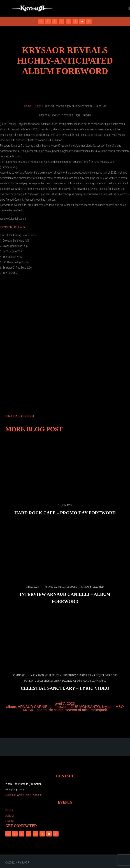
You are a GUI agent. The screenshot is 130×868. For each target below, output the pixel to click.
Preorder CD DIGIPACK (12, 227)
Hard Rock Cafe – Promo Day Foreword (65, 513)
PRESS (9, 810)
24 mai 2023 (33, 587)
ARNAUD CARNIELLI (55, 587)
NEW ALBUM (74, 681)
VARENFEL (101, 681)
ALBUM (10, 816)
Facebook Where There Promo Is (23, 795)
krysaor (108, 707)
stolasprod (97, 587)
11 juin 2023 (65, 505)
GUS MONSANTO (85, 707)
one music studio (50, 710)
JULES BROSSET (45, 681)
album (11, 707)
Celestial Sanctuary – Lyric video (65, 688)
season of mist (77, 710)
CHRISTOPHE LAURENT (88, 675)
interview (83, 587)
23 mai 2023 (19, 675)
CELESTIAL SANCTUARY (64, 675)
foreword (71, 587)
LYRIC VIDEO (60, 681)
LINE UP (10, 821)
